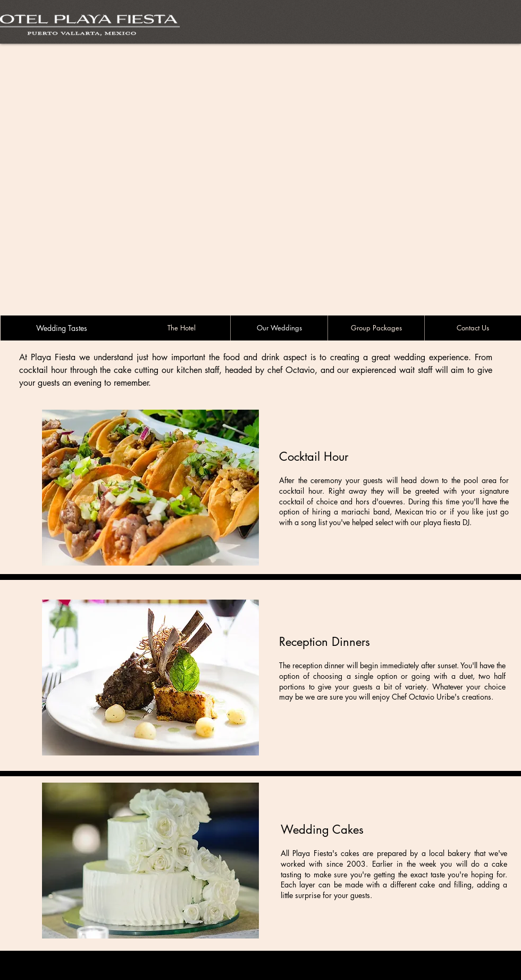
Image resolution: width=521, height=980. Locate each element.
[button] (150, 488)
